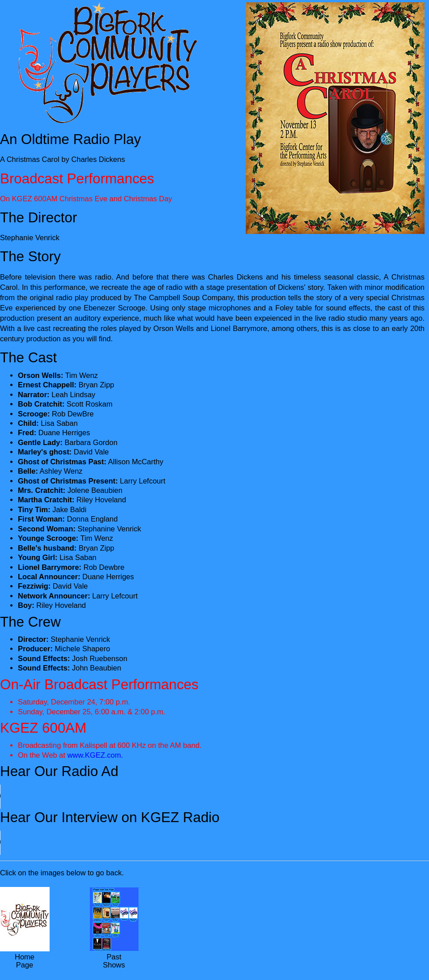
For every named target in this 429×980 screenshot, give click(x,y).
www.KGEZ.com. (95, 755)
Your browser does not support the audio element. (67, 797)
